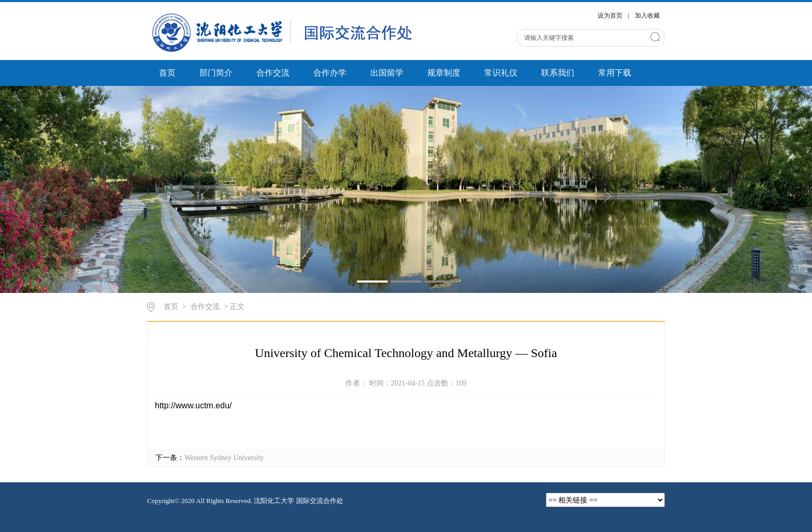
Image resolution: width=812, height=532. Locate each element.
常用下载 (615, 73)
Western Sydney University (224, 458)
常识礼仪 (501, 73)
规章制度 (444, 73)
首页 (167, 73)
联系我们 (558, 73)
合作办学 (330, 73)
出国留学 (387, 73)
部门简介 (216, 73)
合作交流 (273, 73)
